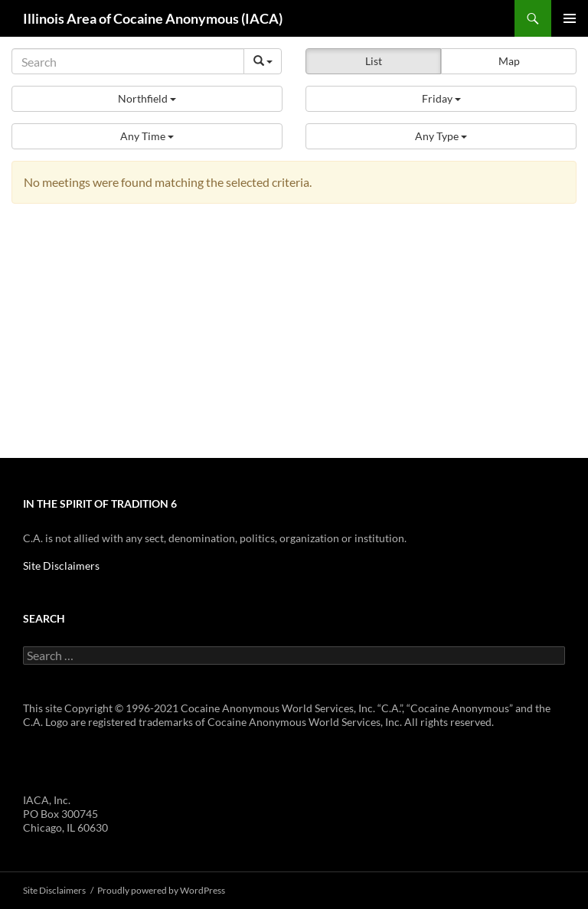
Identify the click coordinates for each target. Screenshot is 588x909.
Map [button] (509, 61)
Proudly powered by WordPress (161, 890)
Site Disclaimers (61, 566)
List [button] (374, 61)
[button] (147, 99)
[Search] (128, 61)
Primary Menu (570, 18)
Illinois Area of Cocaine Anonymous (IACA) (153, 18)
